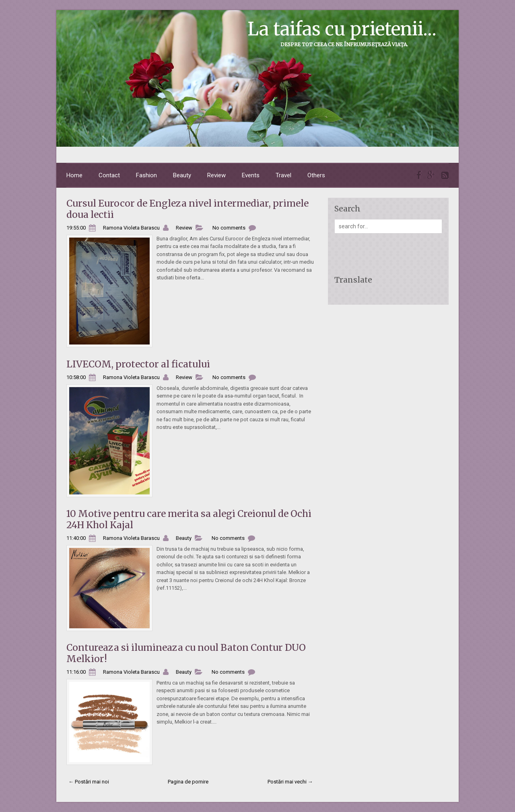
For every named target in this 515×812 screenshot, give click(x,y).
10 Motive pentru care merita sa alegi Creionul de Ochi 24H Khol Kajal (189, 519)
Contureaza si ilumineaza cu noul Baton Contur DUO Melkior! (186, 653)
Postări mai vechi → (290, 782)
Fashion (146, 175)
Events (251, 175)
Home (74, 175)
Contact (109, 175)
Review (216, 175)
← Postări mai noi (89, 782)
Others (316, 175)
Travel (283, 175)
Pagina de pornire (188, 782)
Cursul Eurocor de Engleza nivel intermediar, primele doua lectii (187, 209)
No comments (229, 228)
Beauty (182, 175)
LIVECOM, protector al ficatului (138, 364)
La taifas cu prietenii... (342, 29)
